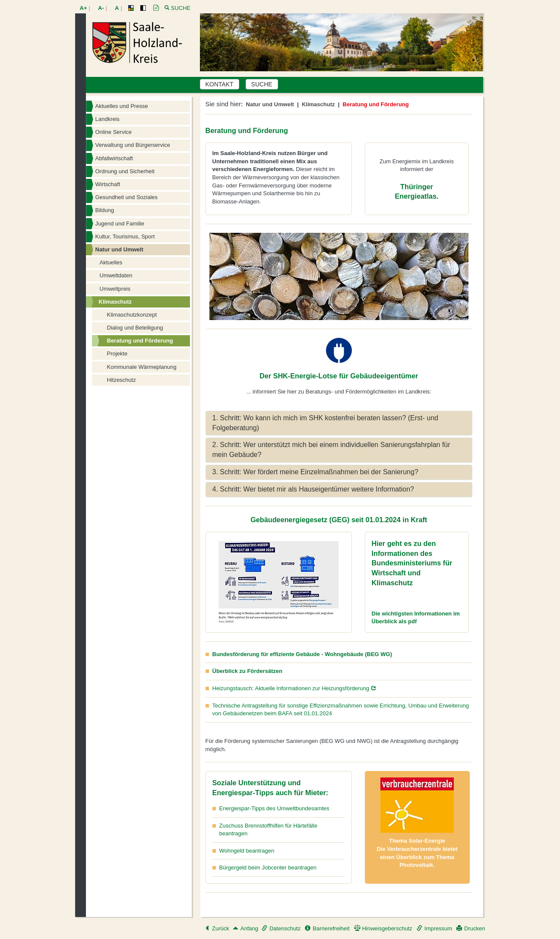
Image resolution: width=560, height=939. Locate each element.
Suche (181, 8)
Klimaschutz (115, 302)
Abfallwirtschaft (114, 158)
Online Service (114, 132)
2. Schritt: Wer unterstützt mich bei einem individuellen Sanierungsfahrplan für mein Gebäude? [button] (331, 450)
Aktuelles (111, 262)
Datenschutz (281, 928)
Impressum (434, 928)
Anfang (245, 928)
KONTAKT (220, 84)
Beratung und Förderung (140, 341)
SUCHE (262, 84)
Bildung (105, 210)
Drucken (471, 928)
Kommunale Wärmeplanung (142, 367)
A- (101, 8)
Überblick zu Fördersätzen (248, 671)
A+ (84, 8)
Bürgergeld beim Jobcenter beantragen (268, 868)
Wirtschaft (108, 184)
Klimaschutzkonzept (132, 315)
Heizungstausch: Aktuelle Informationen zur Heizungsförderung (291, 688)
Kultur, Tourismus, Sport (125, 236)
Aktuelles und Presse (122, 106)
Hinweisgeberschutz (383, 928)
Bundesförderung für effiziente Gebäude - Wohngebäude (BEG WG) (302, 654)
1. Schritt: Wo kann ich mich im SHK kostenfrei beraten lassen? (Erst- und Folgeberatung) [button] (325, 423)
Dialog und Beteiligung (135, 328)
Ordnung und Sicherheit (125, 171)
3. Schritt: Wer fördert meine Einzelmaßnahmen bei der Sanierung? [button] (315, 472)
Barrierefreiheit (327, 928)
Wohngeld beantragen (247, 851)
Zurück (217, 928)
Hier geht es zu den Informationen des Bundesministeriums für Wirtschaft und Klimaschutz (412, 563)
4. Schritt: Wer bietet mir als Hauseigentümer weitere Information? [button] (313, 489)
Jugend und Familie (120, 224)
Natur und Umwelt (119, 249)
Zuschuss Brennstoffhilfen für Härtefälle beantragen (268, 830)
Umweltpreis (115, 289)
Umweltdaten (116, 275)
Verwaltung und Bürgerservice (133, 145)
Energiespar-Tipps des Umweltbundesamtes (274, 808)
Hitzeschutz (122, 380)
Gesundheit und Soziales (127, 197)
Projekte (117, 354)
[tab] (339, 423)
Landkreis (108, 119)
